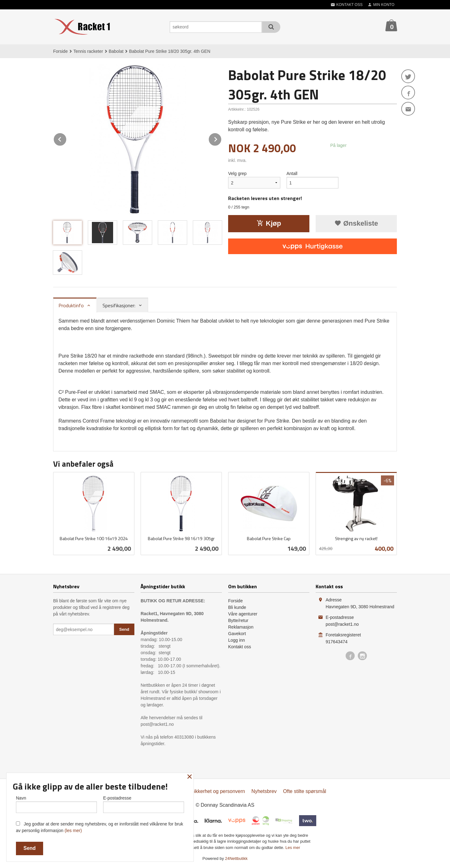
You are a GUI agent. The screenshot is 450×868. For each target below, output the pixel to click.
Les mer (293, 848)
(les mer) (73, 830)
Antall (292, 173)
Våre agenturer (243, 614)
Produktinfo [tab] (71, 305)
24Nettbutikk (236, 858)
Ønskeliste (356, 223)
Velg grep (237, 173)
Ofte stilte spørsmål (305, 791)
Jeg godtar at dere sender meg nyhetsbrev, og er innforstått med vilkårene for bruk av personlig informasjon (100, 827)
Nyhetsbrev (264, 791)
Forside (60, 51)
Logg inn (237, 640)
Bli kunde (237, 607)
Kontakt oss (240, 647)
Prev (67, 138)
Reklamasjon (241, 627)
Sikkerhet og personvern (218, 791)
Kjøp (269, 223)
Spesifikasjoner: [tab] (119, 305)
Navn (56, 804)
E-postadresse (144, 804)
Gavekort (237, 634)
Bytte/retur (238, 620)
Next (222, 138)
